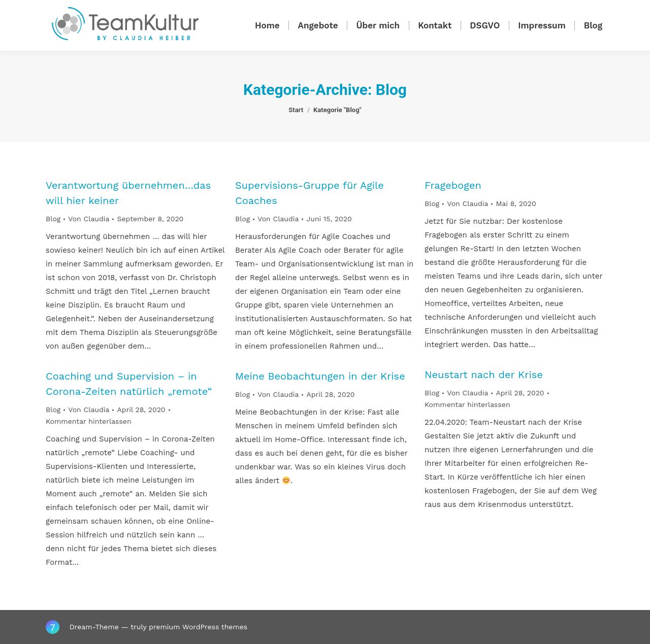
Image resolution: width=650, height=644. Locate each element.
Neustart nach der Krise (484, 375)
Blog (53, 219)
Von (89, 219)
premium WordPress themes (198, 627)
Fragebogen (453, 185)
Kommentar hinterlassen (467, 404)
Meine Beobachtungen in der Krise (320, 376)
